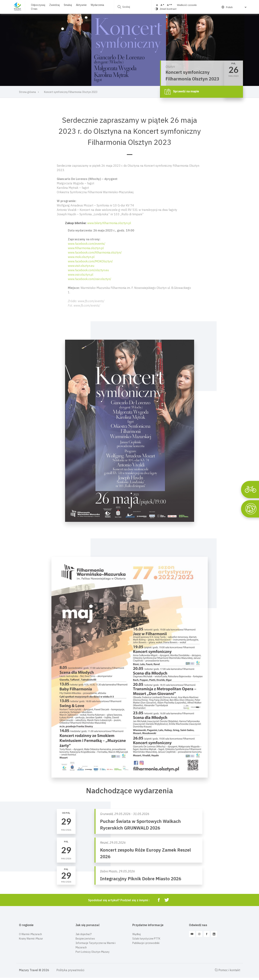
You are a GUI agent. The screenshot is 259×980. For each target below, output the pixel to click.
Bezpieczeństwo (85, 939)
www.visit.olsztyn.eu (81, 266)
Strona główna (27, 92)
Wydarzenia (97, 5)
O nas (34, 9)
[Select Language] (236, 7)
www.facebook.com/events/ (87, 244)
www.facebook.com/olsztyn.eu (88, 270)
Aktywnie (81, 5)
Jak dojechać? (84, 934)
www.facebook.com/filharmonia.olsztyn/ (95, 252)
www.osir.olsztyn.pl (81, 275)
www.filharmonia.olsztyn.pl (86, 248)
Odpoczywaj (38, 5)
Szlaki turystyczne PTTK (146, 939)
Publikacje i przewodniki (146, 943)
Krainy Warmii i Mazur (31, 939)
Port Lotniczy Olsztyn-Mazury (93, 952)
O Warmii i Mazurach (30, 934)
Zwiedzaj (54, 5)
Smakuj (68, 5)
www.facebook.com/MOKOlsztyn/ (90, 261)
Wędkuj (137, 934)
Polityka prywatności (70, 970)
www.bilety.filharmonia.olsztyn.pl (109, 223)
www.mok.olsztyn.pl (81, 257)
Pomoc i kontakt (227, 970)
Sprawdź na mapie (182, 92)
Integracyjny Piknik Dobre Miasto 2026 (141, 879)
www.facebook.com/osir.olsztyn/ (89, 279)
